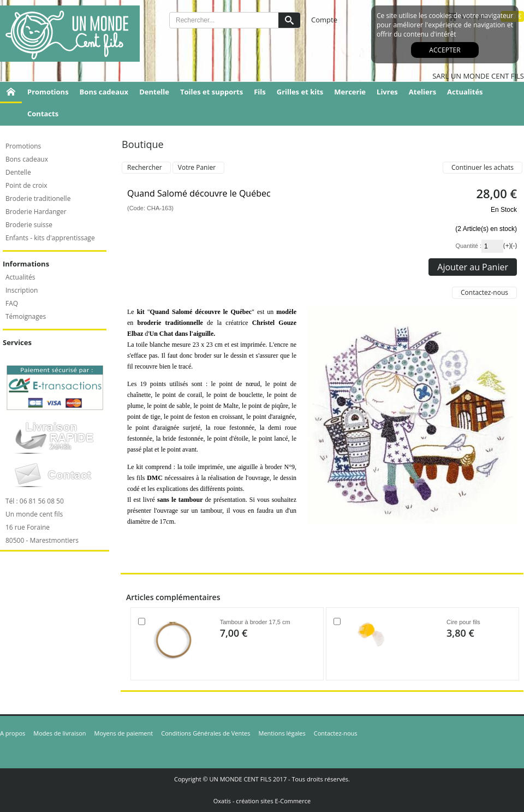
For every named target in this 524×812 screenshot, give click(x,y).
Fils (260, 92)
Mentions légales (282, 733)
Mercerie (350, 92)
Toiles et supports (212, 92)
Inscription (22, 290)
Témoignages (26, 316)
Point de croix (26, 185)
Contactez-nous (336, 733)
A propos (13, 733)
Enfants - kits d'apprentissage (50, 238)
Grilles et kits (300, 92)
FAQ (12, 303)
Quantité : (468, 246)
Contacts (43, 114)
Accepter (445, 50)
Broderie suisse (29, 225)
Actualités (465, 92)
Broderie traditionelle (38, 198)
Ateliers (422, 92)
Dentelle (154, 92)
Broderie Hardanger (36, 212)
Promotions (48, 92)
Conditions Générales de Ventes (206, 733)
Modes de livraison (59, 733)
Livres (387, 92)
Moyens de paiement (124, 733)
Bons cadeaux (104, 92)
